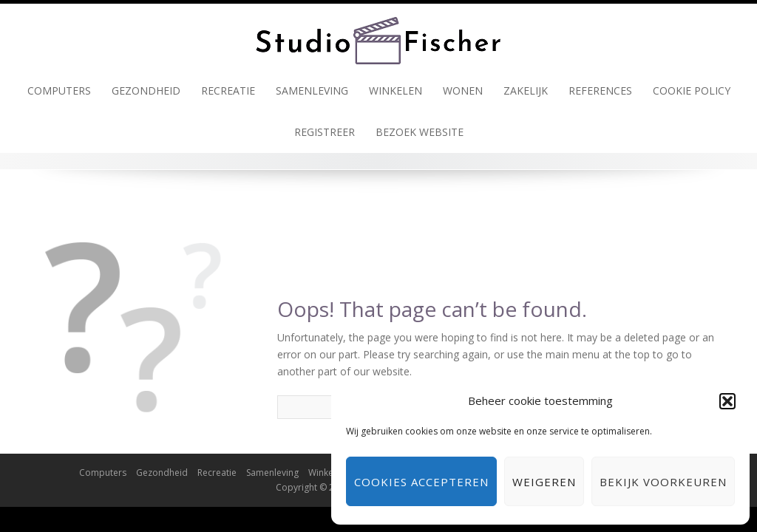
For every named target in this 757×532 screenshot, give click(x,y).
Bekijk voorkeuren (663, 482)
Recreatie (228, 91)
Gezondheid (146, 91)
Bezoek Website (420, 132)
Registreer (325, 132)
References (600, 91)
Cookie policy (692, 91)
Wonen (463, 91)
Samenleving (312, 91)
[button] (727, 401)
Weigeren (544, 482)
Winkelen (396, 91)
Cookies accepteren (421, 482)
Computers (59, 91)
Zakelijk (526, 91)
